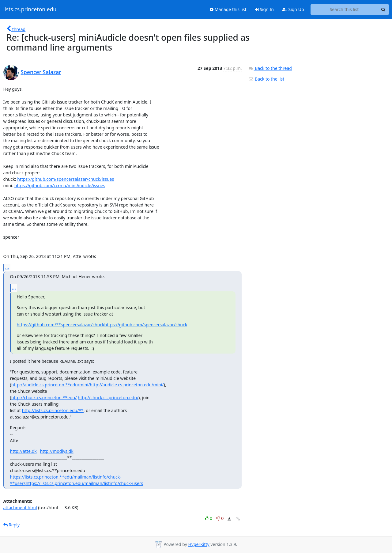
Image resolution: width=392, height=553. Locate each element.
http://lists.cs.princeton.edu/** (53, 410)
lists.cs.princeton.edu (30, 9)
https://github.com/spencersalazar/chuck (146, 325)
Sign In (264, 9)
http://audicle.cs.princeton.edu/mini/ (127, 385)
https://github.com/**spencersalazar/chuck (61, 325)
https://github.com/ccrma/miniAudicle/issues (60, 186)
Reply (12, 525)
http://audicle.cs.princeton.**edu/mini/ (51, 385)
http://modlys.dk (57, 451)
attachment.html (20, 508)
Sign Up (293, 9)
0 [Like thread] (209, 518)
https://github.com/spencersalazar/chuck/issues (66, 179)
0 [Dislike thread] (220, 518)
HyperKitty (199, 544)
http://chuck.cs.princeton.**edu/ (44, 398)
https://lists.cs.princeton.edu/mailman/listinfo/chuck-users (85, 483)
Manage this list (228, 9)
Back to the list (266, 79)
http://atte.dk (23, 451)
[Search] (383, 9)
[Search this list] (344, 9)
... (7, 267)
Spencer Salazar (41, 72)
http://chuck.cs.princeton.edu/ (108, 398)
